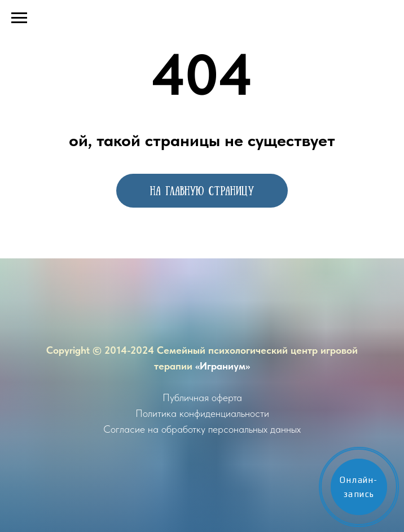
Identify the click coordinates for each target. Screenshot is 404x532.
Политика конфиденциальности (202, 413)
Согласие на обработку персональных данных (202, 429)
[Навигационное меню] (19, 18)
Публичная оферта (202, 397)
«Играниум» (223, 366)
